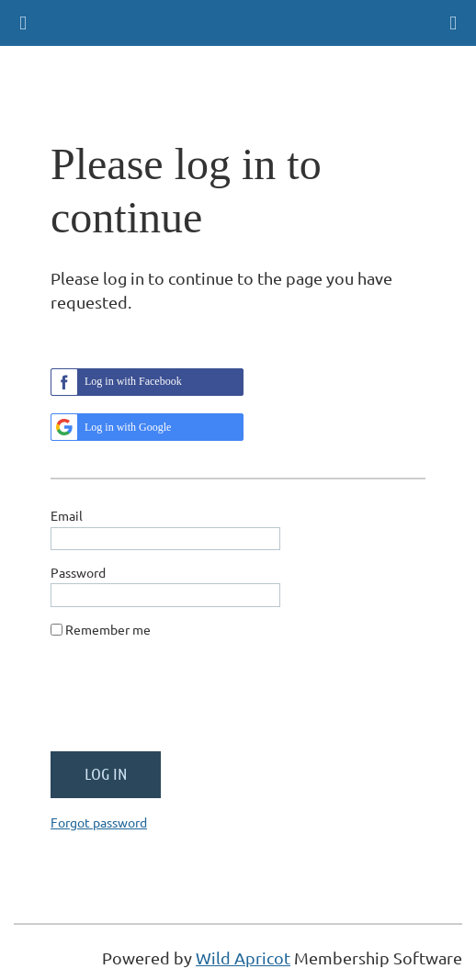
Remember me (108, 629)
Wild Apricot (243, 957)
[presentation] (190, 702)
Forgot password (99, 822)
